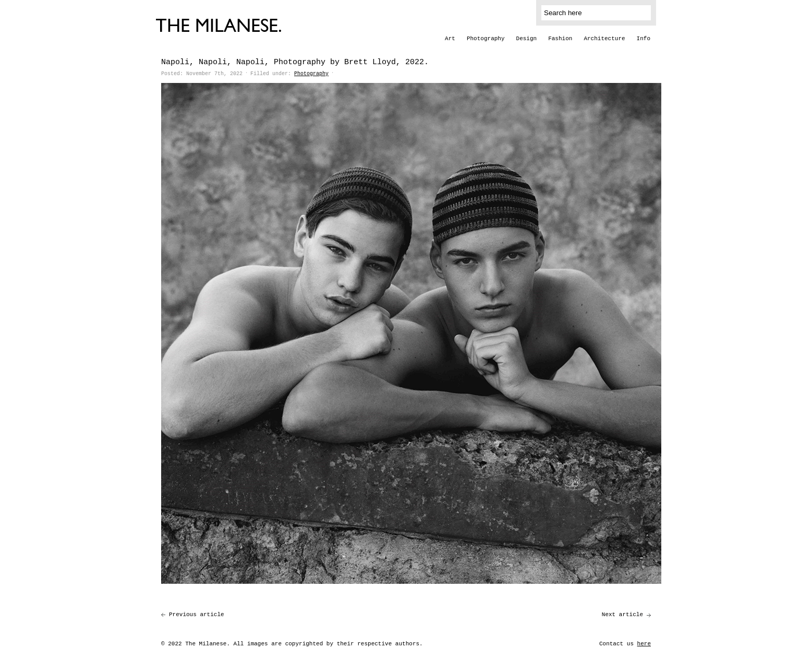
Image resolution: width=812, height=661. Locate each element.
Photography (486, 39)
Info (644, 39)
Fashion (560, 39)
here (644, 644)
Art (450, 39)
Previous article (197, 615)
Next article (622, 615)
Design (527, 39)
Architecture (604, 39)
